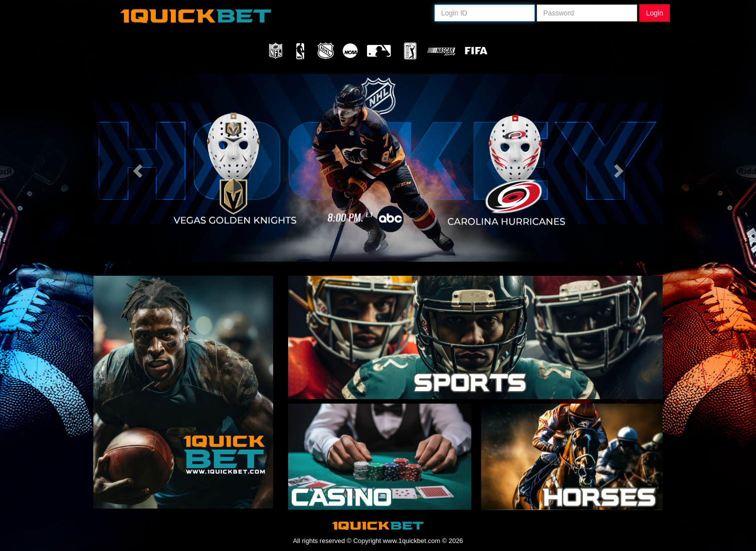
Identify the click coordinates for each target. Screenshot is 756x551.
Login (655, 13)
